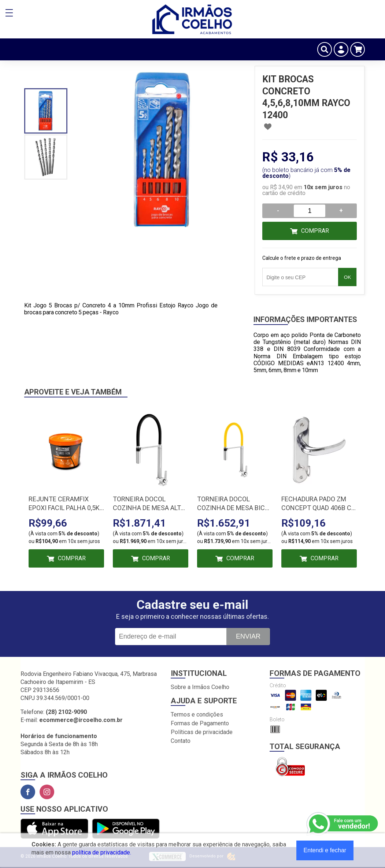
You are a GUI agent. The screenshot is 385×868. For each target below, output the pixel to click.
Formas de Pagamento (200, 723)
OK (347, 277)
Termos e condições (197, 714)
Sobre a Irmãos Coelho (200, 687)
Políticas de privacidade (202, 732)
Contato (181, 741)
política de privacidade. (102, 852)
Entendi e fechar (325, 850)
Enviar (248, 636)
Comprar (315, 231)
